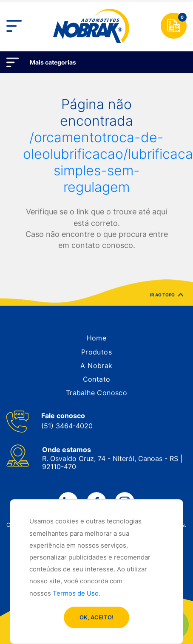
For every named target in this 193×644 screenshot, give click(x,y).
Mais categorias (53, 62)
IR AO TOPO (167, 296)
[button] (97, 338)
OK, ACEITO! (96, 617)
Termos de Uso (76, 593)
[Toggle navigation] (14, 26)
